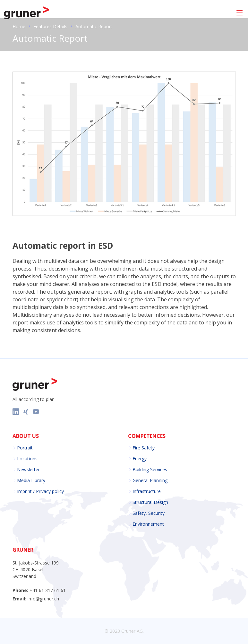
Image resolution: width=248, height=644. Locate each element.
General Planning (150, 481)
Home (19, 26)
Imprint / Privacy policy (40, 491)
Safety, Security (149, 513)
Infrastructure (147, 491)
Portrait (25, 448)
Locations (27, 459)
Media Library (31, 481)
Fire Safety (144, 448)
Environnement (148, 524)
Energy (140, 459)
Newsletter (28, 470)
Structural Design (150, 502)
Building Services (150, 470)
